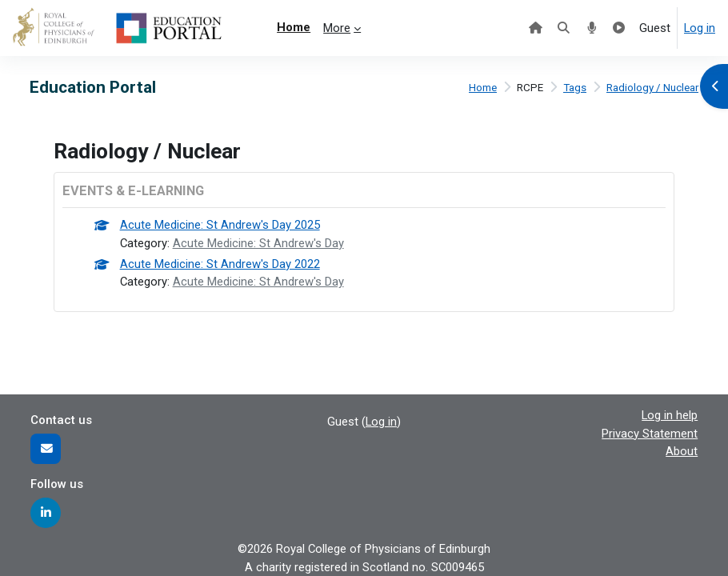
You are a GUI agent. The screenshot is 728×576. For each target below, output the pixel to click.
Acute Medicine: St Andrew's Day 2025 (220, 225)
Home (483, 88)
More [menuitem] (337, 28)
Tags (575, 88)
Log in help (670, 415)
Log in (700, 28)
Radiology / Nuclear (652, 88)
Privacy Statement (650, 434)
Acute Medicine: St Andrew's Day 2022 (220, 264)
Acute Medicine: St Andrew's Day (258, 243)
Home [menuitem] (294, 27)
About (682, 451)
